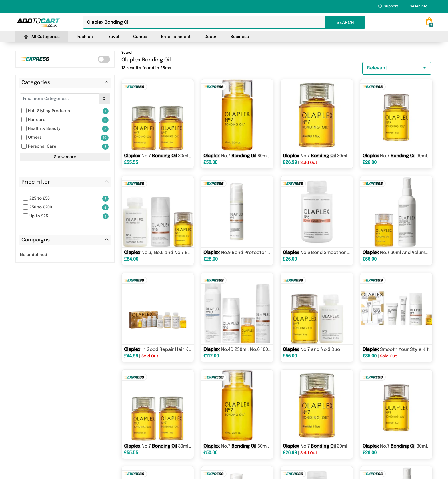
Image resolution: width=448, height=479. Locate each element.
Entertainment (176, 37)
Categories (36, 83)
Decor (211, 37)
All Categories (42, 37)
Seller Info (419, 6)
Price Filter (36, 182)
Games (140, 37)
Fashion (85, 37)
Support (388, 6)
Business (240, 37)
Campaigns (36, 240)
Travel (113, 37)
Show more (65, 157)
